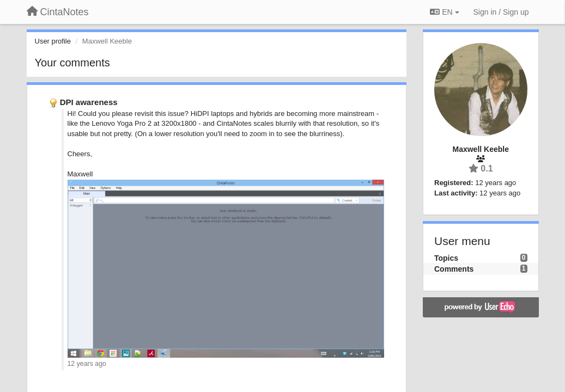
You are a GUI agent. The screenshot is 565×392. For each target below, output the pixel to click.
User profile (53, 41)
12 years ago (87, 364)
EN (444, 12)
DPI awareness (89, 102)
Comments (454, 269)
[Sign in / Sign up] (501, 12)
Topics (446, 258)
